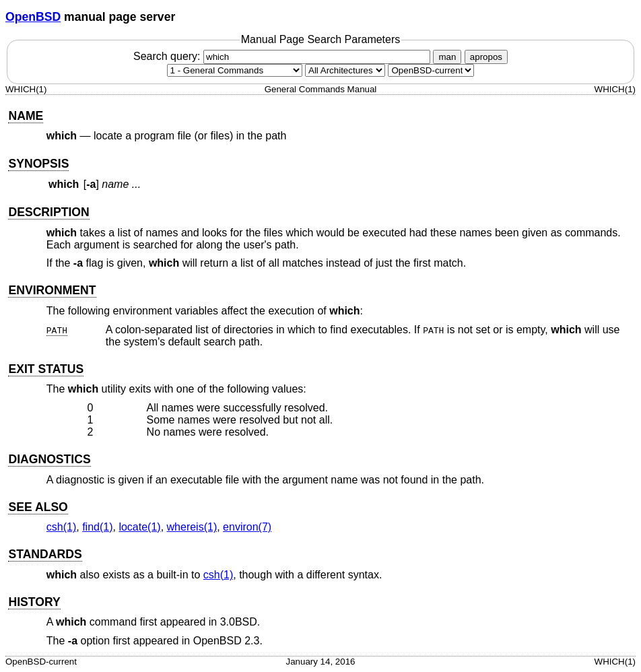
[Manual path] (431, 70)
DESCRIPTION (48, 212)
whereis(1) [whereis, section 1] (192, 527)
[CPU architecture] (345, 70)
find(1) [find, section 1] (97, 527)
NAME (26, 116)
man (447, 57)
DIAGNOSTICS (49, 459)
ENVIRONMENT (52, 290)
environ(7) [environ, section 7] (247, 527)
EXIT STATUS (46, 369)
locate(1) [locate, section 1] (139, 527)
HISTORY (34, 602)
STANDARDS (45, 554)
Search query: (283, 56)
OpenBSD (33, 17)
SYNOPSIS (38, 164)
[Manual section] (235, 70)
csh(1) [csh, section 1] (61, 527)
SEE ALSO (38, 507)
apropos (486, 57)
